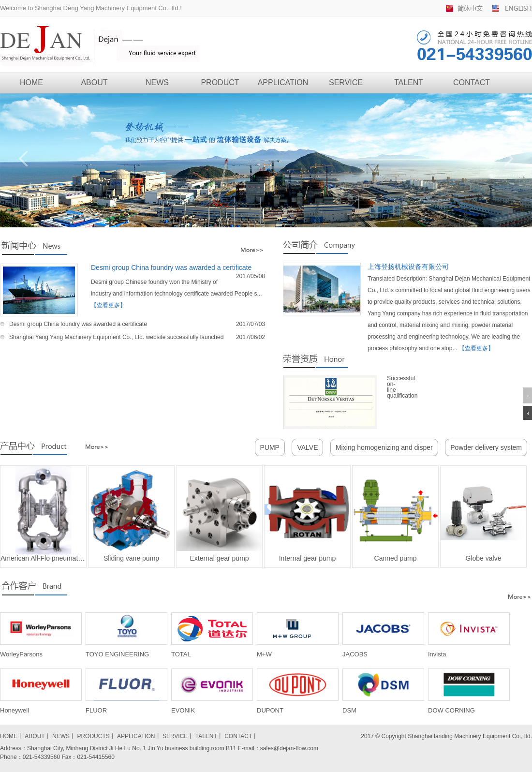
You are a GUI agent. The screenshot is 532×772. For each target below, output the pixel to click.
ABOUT (94, 82)
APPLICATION (283, 82)
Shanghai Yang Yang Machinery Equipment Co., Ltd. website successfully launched (116, 337)
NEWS (157, 82)
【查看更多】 (108, 305)
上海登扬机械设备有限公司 (408, 267)
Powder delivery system (486, 447)
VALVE (307, 447)
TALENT (409, 82)
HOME (31, 82)
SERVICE (346, 82)
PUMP (270, 447)
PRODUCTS (93, 736)
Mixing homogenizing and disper (384, 447)
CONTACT (472, 82)
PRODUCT (220, 82)
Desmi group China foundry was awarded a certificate (171, 267)
